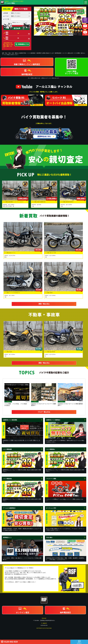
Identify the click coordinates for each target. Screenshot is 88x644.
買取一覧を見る (44, 304)
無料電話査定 (27, 74)
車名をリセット (17, 22)
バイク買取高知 (7, 479)
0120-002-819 (11, 642)
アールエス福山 (10, 3)
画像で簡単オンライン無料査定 (27, 64)
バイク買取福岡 (7, 449)
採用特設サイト (7, 537)
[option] (60, 21)
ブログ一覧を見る (44, 412)
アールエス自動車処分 (9, 508)
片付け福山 (49, 537)
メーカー (6, 16)
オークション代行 (51, 508)
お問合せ (79, 643)
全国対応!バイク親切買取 (10, 420)
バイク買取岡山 (50, 449)
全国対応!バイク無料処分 (53, 420)
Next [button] (86, 194)
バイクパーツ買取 (51, 479)
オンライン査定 (23, 613)
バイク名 (6, 19)
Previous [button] (2, 194)
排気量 (6, 13)
